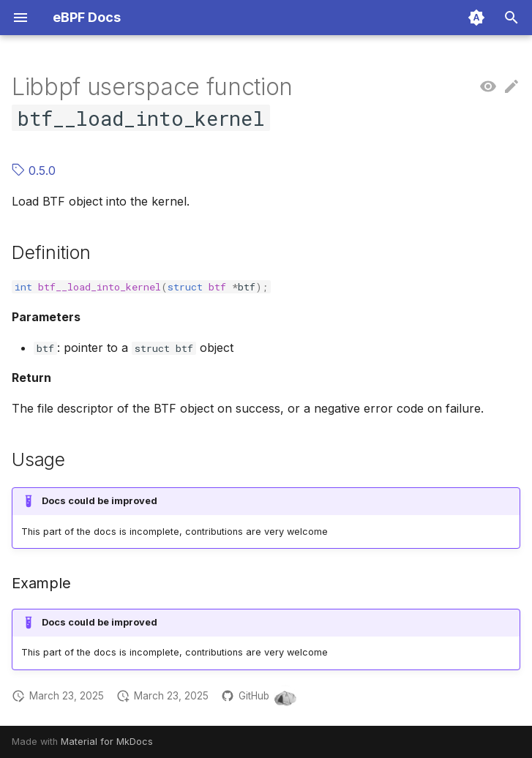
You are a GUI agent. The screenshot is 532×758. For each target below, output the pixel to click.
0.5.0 (34, 170)
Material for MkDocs (107, 742)
